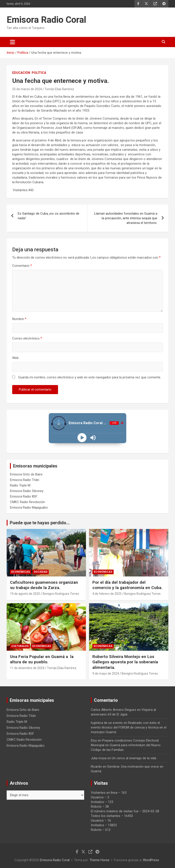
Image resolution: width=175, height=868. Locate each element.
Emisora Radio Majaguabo (29, 507)
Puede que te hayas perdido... (40, 523)
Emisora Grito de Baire (26, 474)
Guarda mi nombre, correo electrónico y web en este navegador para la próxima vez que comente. (90, 377)
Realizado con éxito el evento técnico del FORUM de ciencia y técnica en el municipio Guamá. (129, 727)
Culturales (20, 646)
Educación (21, 73)
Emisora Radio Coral (46, 20)
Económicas (21, 572)
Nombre (19, 319)
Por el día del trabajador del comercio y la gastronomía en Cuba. (127, 585)
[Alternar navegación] (13, 42)
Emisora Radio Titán (25, 480)
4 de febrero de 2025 (107, 594)
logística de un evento (107, 723)
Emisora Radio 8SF (24, 496)
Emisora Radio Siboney (27, 491)
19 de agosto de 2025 (25, 594)
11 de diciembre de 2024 (27, 668)
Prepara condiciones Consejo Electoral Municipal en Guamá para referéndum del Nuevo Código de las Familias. (126, 745)
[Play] (82, 438)
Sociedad (41, 572)
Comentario (22, 266)
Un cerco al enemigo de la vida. (134, 758)
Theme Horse (99, 860)
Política (39, 73)
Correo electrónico (27, 338)
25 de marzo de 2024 (27, 89)
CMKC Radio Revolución (27, 502)
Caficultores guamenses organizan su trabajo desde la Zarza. (44, 585)
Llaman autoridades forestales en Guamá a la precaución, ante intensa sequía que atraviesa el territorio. (126, 218)
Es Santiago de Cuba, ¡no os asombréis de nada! (49, 216)
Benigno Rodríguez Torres (61, 594)
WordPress (151, 860)
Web (15, 358)
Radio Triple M (20, 485)
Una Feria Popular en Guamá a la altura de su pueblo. (42, 659)
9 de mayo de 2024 (106, 673)
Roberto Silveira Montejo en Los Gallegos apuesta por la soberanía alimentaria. (125, 662)
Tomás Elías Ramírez (59, 89)
